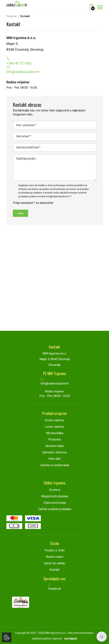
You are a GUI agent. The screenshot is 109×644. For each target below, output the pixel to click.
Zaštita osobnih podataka (55, 509)
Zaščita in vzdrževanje (54, 465)
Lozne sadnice (54, 427)
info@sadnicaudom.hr (55, 382)
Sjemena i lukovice (55, 452)
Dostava (55, 490)
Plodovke (54, 439)
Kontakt (54, 570)
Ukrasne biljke (55, 446)
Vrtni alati (54, 459)
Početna (11, 16)
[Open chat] (102, 637)
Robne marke (55, 557)
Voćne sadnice (54, 420)
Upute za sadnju (54, 563)
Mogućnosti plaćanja (54, 496)
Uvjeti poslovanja (55, 503)
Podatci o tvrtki (55, 550)
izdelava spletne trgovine (47, 639)
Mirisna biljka (55, 433)
